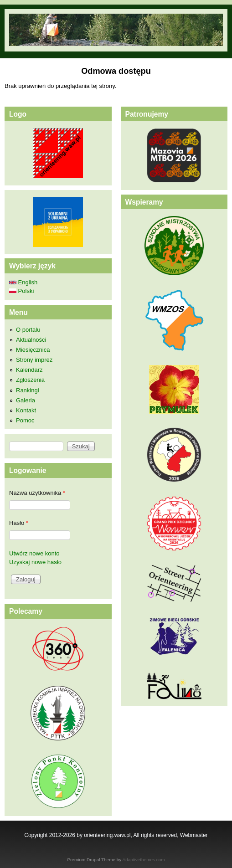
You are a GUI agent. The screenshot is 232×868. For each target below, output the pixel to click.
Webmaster (194, 835)
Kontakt (26, 410)
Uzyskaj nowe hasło (35, 562)
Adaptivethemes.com (144, 860)
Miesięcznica (33, 350)
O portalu (28, 330)
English (23, 282)
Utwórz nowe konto (34, 553)
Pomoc (25, 420)
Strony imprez (34, 360)
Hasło (19, 523)
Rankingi (28, 390)
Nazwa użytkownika (37, 493)
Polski (21, 291)
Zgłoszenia (30, 380)
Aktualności (31, 340)
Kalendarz (29, 370)
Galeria (26, 400)
